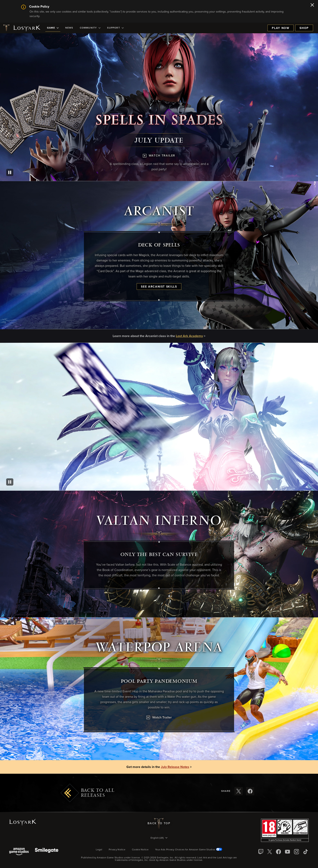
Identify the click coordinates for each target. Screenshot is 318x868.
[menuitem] (53, 28)
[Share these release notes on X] (239, 791)
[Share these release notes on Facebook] (250, 791)
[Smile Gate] (47, 852)
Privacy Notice (117, 850)
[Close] (312, 5)
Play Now (281, 28)
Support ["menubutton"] (115, 28)
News (69, 28)
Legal (99, 850)
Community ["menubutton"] (90, 28)
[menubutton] (159, 838)
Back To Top (159, 823)
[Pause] (10, 172)
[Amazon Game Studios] (19, 852)
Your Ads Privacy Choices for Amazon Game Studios (189, 850)
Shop (304, 28)
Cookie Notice (140, 850)
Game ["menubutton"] (53, 28)
